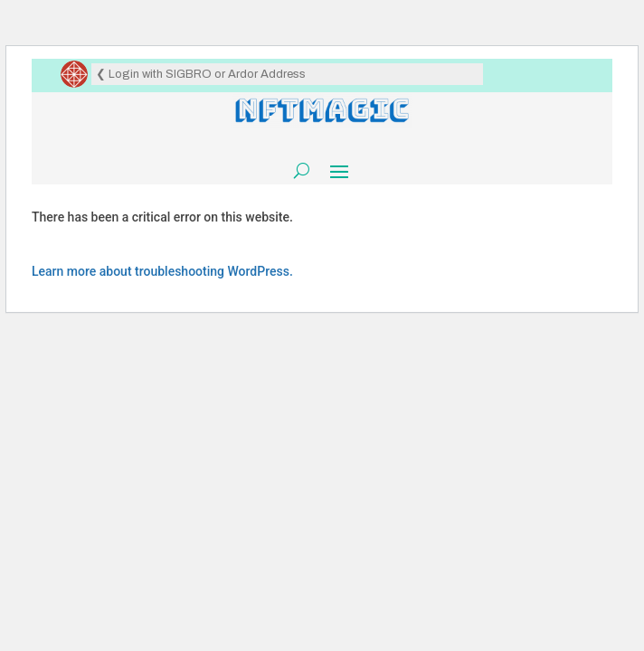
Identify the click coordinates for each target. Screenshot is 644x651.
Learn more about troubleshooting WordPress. (162, 271)
